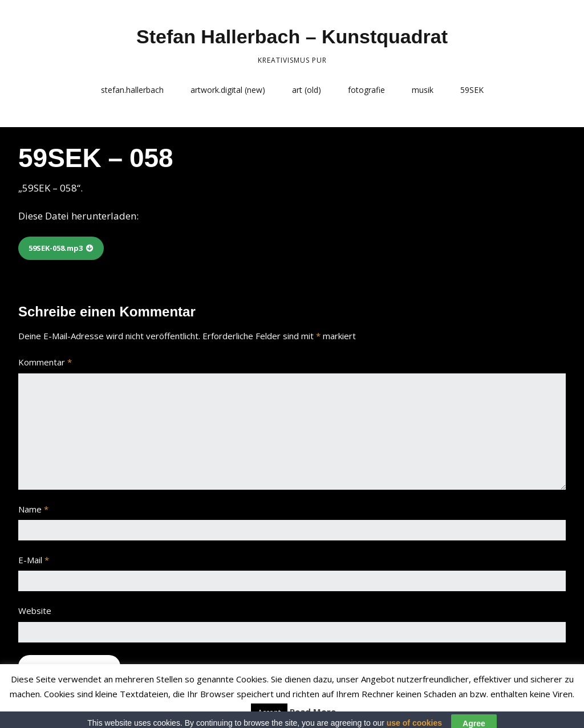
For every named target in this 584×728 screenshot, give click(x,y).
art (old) (307, 90)
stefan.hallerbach (132, 90)
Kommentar (45, 362)
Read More (313, 711)
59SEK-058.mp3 (56, 248)
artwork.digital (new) (228, 90)
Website (35, 611)
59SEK (472, 90)
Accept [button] (269, 712)
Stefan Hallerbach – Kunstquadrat (292, 36)
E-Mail (34, 560)
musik (423, 90)
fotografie (366, 90)
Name (33, 509)
